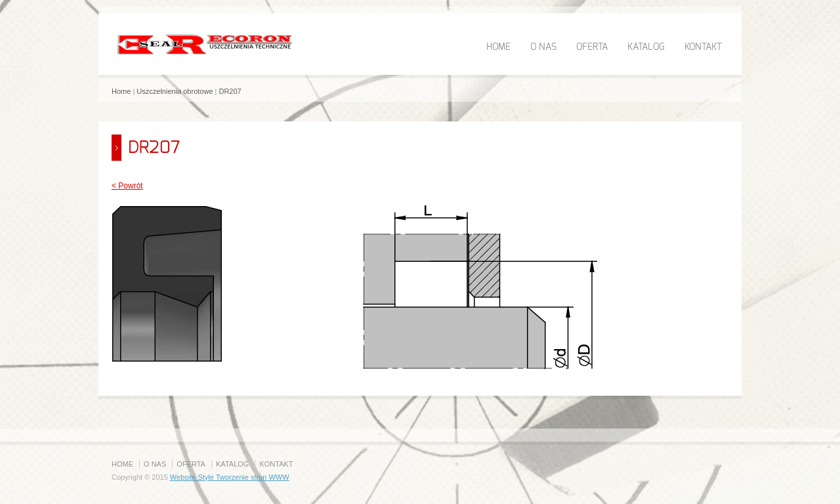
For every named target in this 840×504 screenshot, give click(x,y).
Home (121, 91)
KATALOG (646, 47)
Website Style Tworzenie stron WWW (230, 477)
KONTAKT (703, 47)
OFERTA (592, 47)
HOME (498, 47)
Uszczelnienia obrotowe (175, 91)
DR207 (230, 91)
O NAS (543, 47)
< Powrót (127, 186)
